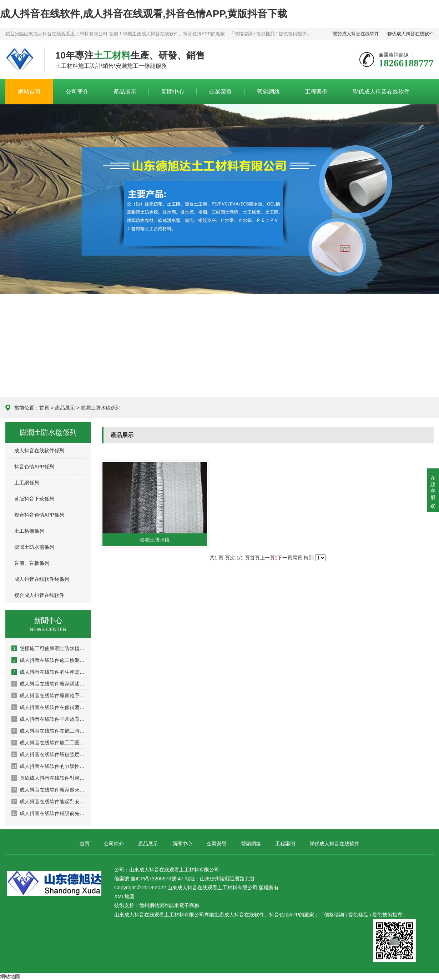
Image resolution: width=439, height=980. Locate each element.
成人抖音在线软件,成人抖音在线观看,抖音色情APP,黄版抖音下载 (144, 14)
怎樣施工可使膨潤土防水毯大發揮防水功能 (49, 648)
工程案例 (316, 92)
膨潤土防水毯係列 (101, 408)
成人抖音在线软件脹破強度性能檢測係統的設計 (49, 754)
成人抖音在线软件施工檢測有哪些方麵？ (49, 660)
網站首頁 (29, 92)
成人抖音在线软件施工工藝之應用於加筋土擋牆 (49, 743)
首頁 (44, 408)
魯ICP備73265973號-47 (157, 879)
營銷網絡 (268, 92)
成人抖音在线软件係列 (39, 451)
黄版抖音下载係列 (34, 499)
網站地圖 (10, 976)
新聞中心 (173, 92)
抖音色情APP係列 (34, 467)
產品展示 (125, 92)
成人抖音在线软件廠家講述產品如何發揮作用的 (49, 684)
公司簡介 (77, 92)
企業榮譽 (221, 92)
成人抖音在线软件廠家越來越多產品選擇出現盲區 (49, 790)
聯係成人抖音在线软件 (410, 34)
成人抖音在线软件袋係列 (42, 579)
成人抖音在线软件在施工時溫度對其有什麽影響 (49, 731)
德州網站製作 (154, 905)
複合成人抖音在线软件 (39, 595)
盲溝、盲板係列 (32, 563)
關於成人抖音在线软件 (356, 34)
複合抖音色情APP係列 (39, 515)
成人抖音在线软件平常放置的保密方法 (49, 719)
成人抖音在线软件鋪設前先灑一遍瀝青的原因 (49, 813)
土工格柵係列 (29, 531)
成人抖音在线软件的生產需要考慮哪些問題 (49, 672)
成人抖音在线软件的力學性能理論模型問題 (49, 766)
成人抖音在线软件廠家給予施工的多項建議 (49, 695)
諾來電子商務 (184, 905)
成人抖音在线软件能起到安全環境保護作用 (49, 801)
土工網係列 (27, 483)
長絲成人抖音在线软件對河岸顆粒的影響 (49, 778)
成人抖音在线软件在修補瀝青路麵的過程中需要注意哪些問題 (49, 707)
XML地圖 (124, 896)
